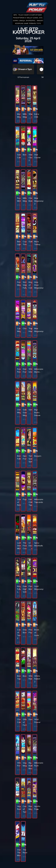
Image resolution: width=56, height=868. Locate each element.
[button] (41, 69)
